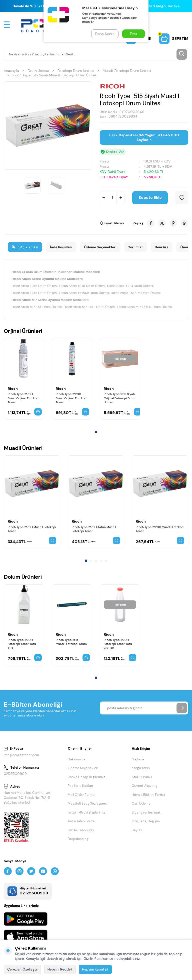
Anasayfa (11, 71)
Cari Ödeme (141, 803)
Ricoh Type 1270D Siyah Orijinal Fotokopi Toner (23, 398)
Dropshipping (78, 839)
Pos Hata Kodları (80, 786)
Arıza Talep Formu (81, 821)
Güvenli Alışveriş (144, 786)
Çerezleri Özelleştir (23, 969)
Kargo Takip (141, 768)
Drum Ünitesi (38, 71)
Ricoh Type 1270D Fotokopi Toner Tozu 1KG (22, 644)
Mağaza (138, 759)
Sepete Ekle (150, 198)
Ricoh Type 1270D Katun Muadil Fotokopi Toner (94, 529)
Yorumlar (136, 247)
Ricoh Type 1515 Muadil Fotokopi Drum (71, 642)
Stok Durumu (142, 777)
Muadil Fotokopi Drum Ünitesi (127, 71)
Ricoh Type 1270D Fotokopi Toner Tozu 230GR (118, 644)
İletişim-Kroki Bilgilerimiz (86, 812)
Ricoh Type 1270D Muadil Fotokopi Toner (32, 529)
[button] (96, 432)
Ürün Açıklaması (25, 247)
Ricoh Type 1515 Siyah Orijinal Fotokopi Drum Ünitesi (119, 398)
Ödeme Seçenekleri (100, 247)
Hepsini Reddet (60, 969)
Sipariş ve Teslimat (146, 812)
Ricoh (13, 389)
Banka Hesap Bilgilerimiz (86, 777)
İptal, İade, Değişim (146, 821)
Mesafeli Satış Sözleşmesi (88, 803)
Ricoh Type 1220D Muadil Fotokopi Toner (160, 529)
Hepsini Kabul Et (95, 969)
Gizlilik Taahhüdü (81, 830)
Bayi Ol (137, 830)
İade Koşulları (61, 247)
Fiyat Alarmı (112, 223)
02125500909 (15, 774)
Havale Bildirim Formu (148, 795)
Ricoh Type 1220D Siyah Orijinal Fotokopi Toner (71, 398)
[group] (48, 126)
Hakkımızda (77, 759)
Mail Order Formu (81, 795)
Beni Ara (162, 247)
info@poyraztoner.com (21, 755)
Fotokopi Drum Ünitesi (76, 71)
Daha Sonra (105, 34)
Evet (134, 34)
